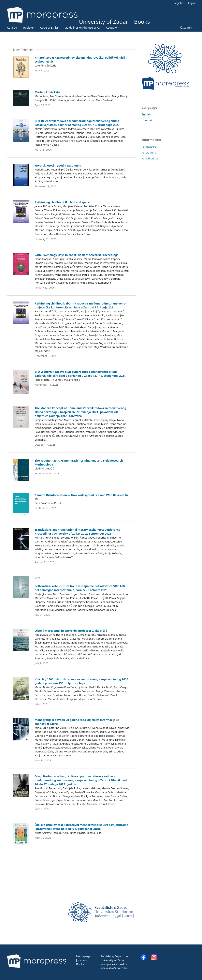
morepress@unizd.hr (114, 964)
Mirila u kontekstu (47, 92)
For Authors (149, 153)
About (110, 28)
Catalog (12, 28)
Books (80, 964)
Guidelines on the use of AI (82, 28)
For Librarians (150, 158)
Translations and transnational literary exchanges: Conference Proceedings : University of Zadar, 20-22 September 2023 (78, 532)
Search (186, 28)
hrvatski (147, 120)
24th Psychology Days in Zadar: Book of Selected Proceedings (77, 255)
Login (192, 3)
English (146, 114)
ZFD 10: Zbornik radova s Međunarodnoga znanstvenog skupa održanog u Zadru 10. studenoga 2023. (78, 123)
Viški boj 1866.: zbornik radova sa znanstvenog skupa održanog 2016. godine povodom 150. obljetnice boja (82, 681)
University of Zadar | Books (115, 22)
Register (29, 28)
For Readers (149, 147)
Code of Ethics (49, 28)
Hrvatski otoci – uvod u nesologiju (58, 165)
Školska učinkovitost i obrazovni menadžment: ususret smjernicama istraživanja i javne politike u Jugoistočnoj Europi (81, 827)
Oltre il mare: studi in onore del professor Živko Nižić (71, 631)
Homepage (83, 956)
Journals (81, 960)
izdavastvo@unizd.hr (114, 968)
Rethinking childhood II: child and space (62, 202)
